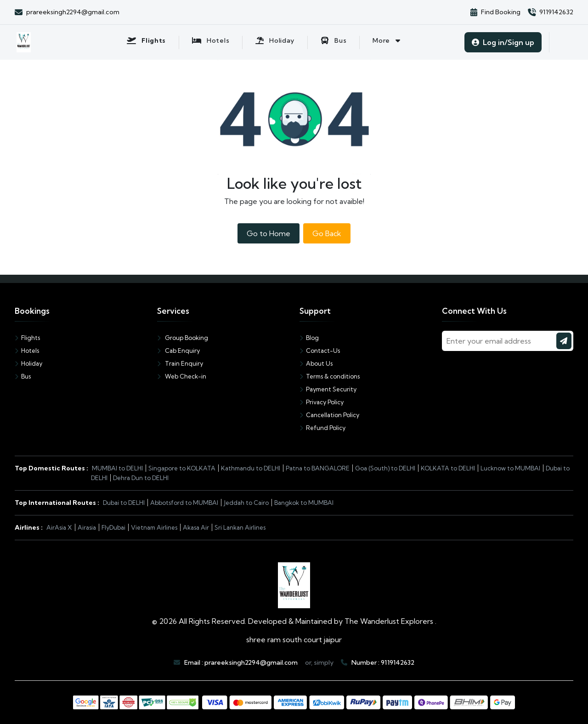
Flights (27, 338)
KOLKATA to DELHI (448, 468)
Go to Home (269, 233)
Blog (309, 338)
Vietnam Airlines (154, 527)
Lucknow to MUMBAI (510, 468)
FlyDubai (113, 527)
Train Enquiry (180, 363)
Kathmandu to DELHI (251, 468)
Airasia (87, 527)
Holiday (28, 363)
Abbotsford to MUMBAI (184, 503)
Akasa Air (196, 527)
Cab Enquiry (178, 351)
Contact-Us (320, 351)
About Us (316, 363)
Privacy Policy (322, 402)
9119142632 (398, 662)
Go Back (327, 233)
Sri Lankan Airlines (240, 527)
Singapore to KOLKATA (182, 468)
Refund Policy (322, 428)
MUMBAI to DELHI (117, 468)
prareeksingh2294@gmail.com (251, 662)
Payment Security (328, 389)
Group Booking (183, 338)
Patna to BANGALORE (318, 468)
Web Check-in (182, 376)
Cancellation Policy (329, 415)
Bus (23, 376)
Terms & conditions (330, 376)
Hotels (27, 351)
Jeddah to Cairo (246, 503)
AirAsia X (59, 527)
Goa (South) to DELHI (385, 468)
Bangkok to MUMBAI (304, 503)
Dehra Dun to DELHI (141, 478)
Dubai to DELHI (124, 503)
